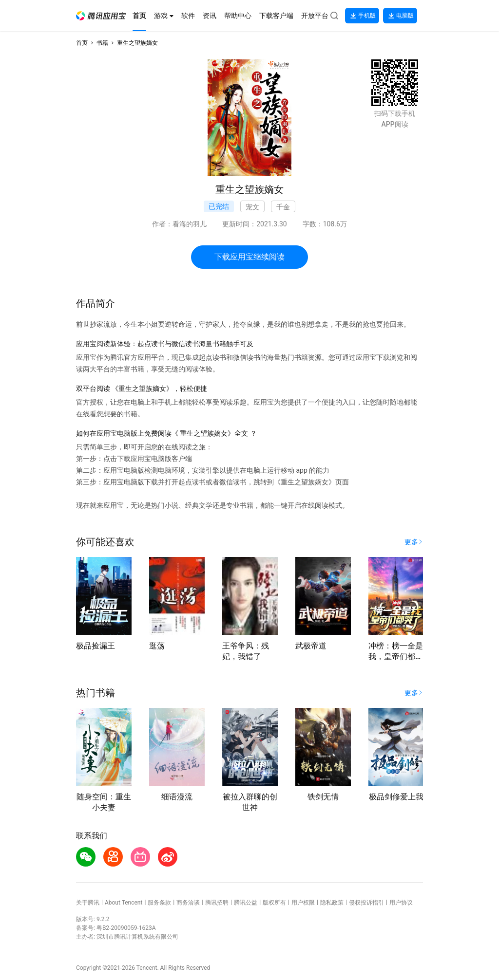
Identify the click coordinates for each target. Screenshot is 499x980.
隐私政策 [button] (332, 903)
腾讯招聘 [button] (217, 903)
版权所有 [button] (274, 903)
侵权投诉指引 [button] (366, 903)
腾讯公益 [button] (246, 903)
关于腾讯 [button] (88, 903)
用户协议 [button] (401, 903)
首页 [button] (82, 43)
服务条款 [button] (159, 903)
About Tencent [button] (124, 903)
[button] (101, 16)
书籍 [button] (102, 43)
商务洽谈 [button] (188, 903)
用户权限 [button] (303, 903)
